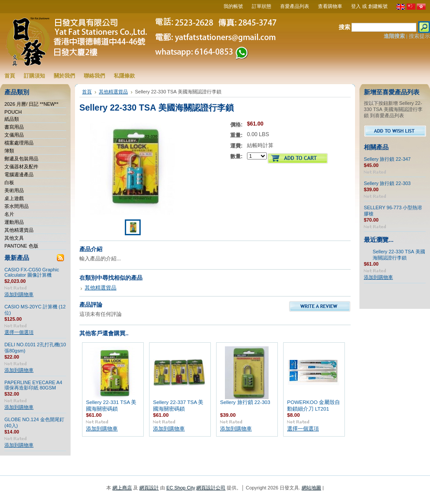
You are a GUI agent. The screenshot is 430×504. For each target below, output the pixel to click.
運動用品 (14, 222)
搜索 (344, 27)
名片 (9, 214)
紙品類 (12, 119)
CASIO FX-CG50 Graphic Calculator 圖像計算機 (32, 272)
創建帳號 (378, 6)
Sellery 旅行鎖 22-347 (387, 159)
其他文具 (14, 238)
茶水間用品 (17, 206)
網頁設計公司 (211, 488)
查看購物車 (330, 6)
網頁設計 (149, 488)
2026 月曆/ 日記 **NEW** (32, 104)
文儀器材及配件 (21, 167)
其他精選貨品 (19, 230)
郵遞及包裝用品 (21, 159)
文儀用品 (14, 135)
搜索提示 (419, 36)
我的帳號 (233, 6)
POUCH (13, 112)
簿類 (9, 151)
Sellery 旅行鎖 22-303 (245, 402)
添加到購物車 (19, 294)
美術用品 (14, 190)
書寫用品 (14, 127)
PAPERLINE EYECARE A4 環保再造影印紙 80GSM (33, 385)
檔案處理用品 (19, 143)
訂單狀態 (262, 6)
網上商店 (122, 488)
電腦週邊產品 (19, 174)
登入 (356, 6)
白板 (9, 182)
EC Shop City (181, 488)
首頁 (87, 92)
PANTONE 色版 (21, 246)
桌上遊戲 (14, 198)
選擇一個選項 (19, 332)
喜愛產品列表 (295, 6)
